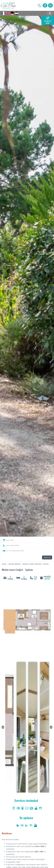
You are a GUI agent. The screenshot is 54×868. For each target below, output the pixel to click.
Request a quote (48, 20)
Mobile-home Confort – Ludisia (36, 564)
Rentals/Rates (14, 564)
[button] (3, 727)
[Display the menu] (50, 13)
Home (4, 564)
